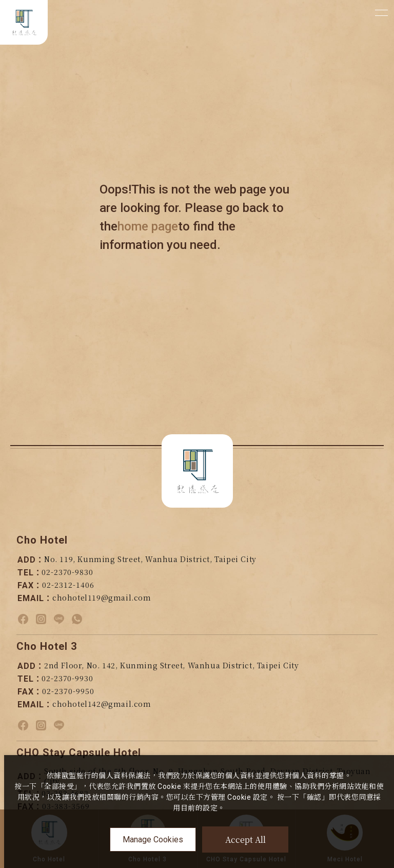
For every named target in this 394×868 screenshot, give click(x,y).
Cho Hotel (42, 540)
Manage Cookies (153, 840)
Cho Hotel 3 (47, 646)
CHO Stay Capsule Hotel (79, 753)
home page (148, 226)
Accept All (245, 840)
